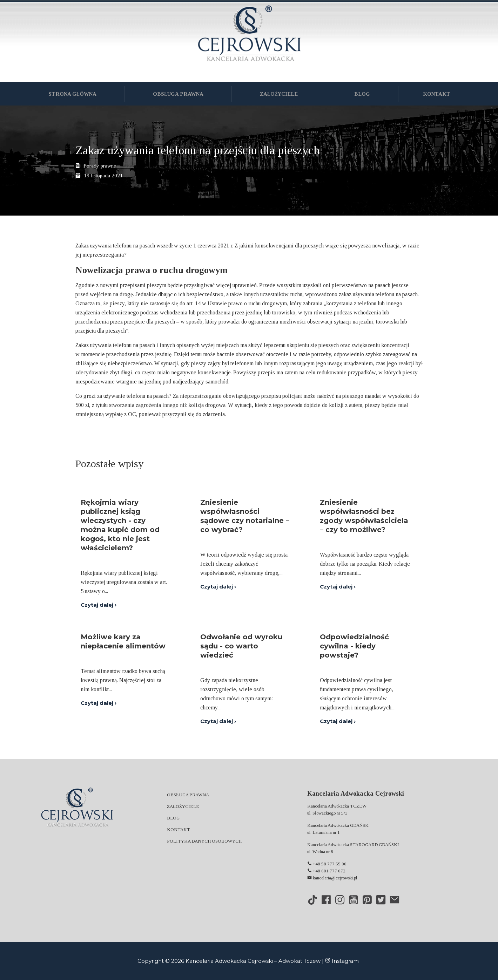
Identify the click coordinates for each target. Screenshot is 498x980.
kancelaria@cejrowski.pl (332, 878)
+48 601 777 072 (326, 871)
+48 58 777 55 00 (327, 864)
